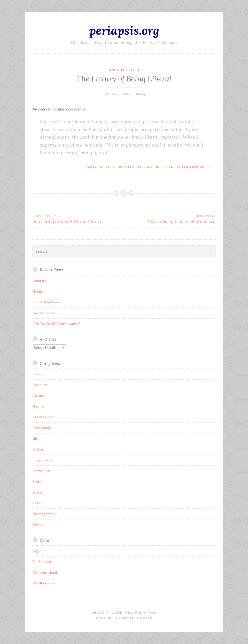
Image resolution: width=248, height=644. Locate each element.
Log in (37, 551)
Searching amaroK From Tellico (78, 219)
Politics (38, 449)
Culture (38, 396)
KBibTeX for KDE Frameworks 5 (56, 324)
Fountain (39, 281)
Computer (40, 385)
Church (38, 374)
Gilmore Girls (42, 417)
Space (37, 482)
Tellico (37, 503)
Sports (38, 492)
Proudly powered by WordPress (124, 613)
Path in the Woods (47, 302)
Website (39, 524)
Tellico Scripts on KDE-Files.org (170, 219)
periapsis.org (124, 30)
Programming (43, 460)
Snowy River (42, 471)
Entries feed (42, 562)
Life (35, 438)
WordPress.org (44, 583)
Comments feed (45, 572)
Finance (38, 406)
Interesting (41, 428)
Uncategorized (124, 70)
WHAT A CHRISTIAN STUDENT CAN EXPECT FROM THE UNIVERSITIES (151, 167)
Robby (141, 94)
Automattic (142, 618)
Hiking (37, 291)
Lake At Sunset (44, 313)
